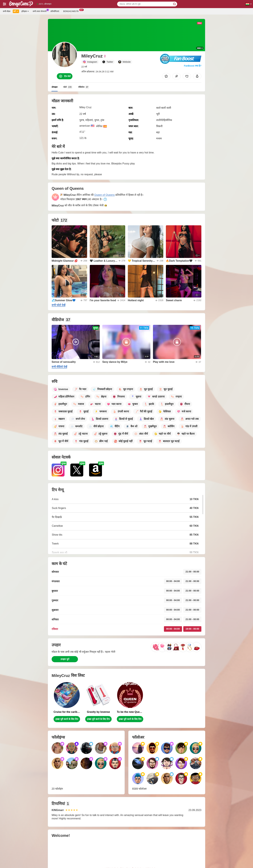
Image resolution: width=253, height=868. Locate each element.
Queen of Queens (104, 195)
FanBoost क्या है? (193, 66)
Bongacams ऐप (72, 11)
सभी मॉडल (7, 11)
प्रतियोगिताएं (55, 11)
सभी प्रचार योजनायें (40, 11)
